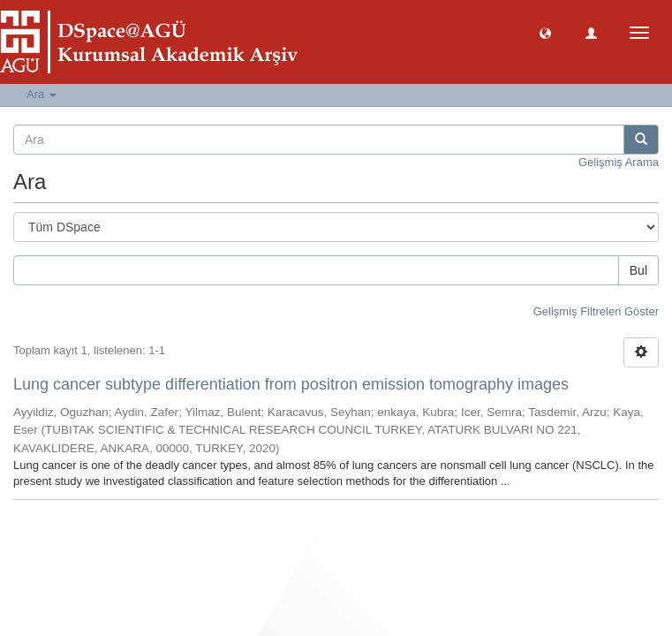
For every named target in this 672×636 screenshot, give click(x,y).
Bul (638, 270)
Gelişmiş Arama (619, 162)
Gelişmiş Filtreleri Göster (596, 311)
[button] (545, 32)
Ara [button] (42, 94)
